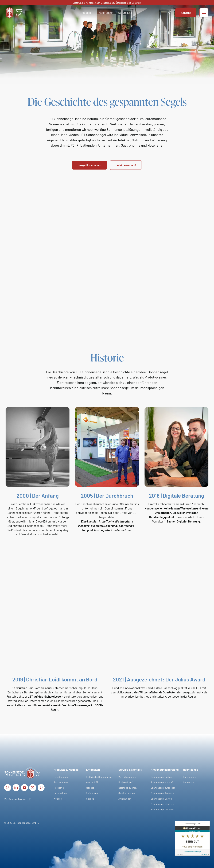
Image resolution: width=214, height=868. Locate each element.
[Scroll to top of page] (18, 799)
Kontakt (186, 13)
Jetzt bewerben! (126, 165)
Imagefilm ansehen (89, 165)
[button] (88, 13)
